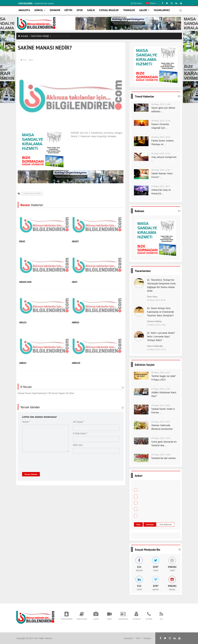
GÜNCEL (40, 10)
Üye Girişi (136, 3)
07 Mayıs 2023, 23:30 (161, 389)
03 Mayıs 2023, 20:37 (161, 422)
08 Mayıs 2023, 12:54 (161, 121)
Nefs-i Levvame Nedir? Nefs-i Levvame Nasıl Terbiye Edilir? (161, 337)
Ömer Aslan (152, 297)
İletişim (147, 638)
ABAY (75, 282)
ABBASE (76, 363)
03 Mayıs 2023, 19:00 (161, 455)
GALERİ (144, 10)
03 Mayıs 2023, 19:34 (161, 438)
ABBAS (23, 363)
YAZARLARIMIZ (162, 10)
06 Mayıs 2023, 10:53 (161, 137)
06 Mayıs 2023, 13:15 (161, 154)
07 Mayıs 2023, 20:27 (161, 186)
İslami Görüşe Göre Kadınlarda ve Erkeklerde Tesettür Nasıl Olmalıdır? (160, 312)
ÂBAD (22, 241)
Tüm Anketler (166, 524)
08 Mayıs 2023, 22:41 (161, 170)
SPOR (80, 10)
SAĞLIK (91, 10)
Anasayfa (23, 36)
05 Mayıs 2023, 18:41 (161, 405)
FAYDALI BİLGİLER (109, 10)
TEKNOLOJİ (129, 10)
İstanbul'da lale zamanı (78, 3)
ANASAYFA (24, 10)
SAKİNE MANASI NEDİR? (32, 194)
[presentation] (41, 461)
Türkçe (152, 3)
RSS (138, 638)
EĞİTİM (68, 10)
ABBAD (75, 322)
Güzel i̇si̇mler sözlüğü (40, 36)
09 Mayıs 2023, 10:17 (161, 373)
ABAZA (23, 322)
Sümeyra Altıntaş (154, 321)
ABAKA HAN (25, 282)
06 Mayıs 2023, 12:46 (161, 104)
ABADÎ (75, 241)
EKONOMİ (55, 10)
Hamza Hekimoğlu (155, 346)
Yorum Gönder (31, 474)
